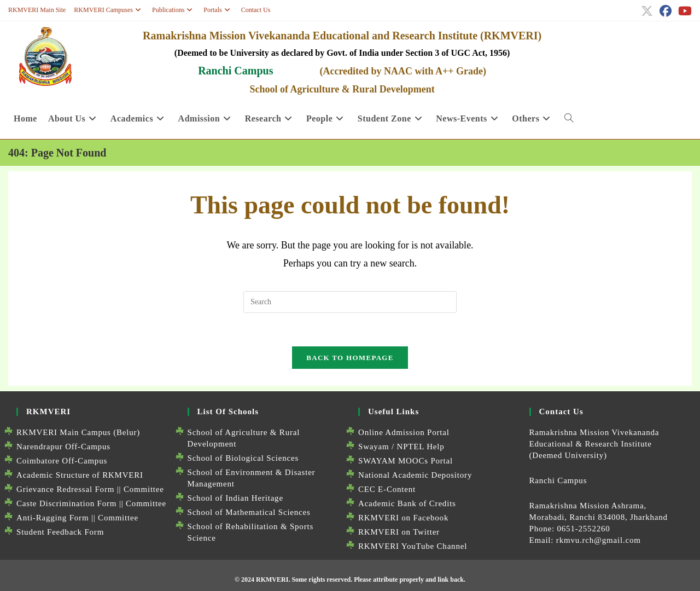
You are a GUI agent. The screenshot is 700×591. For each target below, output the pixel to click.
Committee (144, 489)
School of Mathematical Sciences (249, 512)
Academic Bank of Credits (407, 503)
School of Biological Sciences (243, 458)
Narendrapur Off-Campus (63, 447)
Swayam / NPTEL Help (401, 447)
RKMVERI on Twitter (399, 532)
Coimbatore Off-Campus (62, 461)
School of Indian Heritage (235, 498)
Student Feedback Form (60, 532)
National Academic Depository (415, 475)
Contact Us (256, 10)
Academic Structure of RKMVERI (80, 475)
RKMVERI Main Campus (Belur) (78, 432)
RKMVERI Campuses (109, 10)
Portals (218, 10)
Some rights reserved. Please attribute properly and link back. (378, 580)
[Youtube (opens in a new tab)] (683, 11)
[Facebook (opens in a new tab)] (666, 11)
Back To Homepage (350, 358)
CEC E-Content (387, 489)
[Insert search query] (350, 302)
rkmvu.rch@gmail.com (599, 540)
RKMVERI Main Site (37, 10)
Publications (174, 10)
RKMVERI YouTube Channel (413, 546)
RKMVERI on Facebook (403, 518)
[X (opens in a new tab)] (647, 11)
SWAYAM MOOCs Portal (406, 461)
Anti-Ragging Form (52, 518)
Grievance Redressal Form (65, 489)
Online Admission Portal (404, 432)
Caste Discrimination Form (66, 503)
